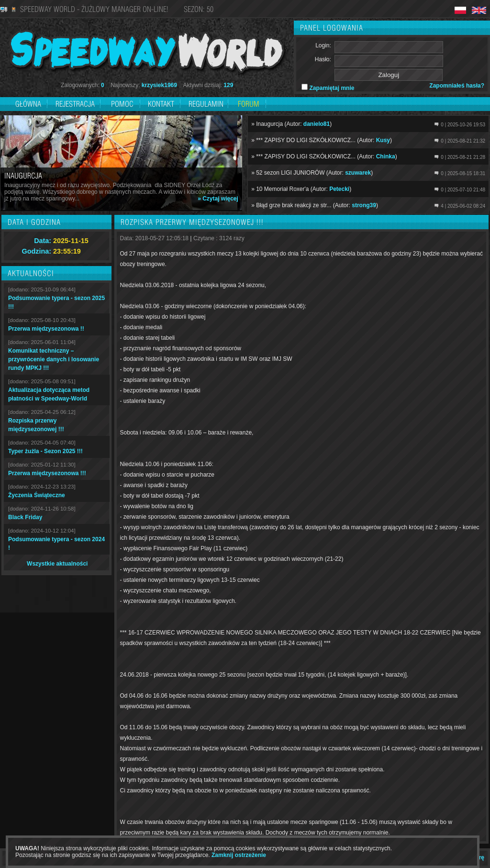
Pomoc (122, 104)
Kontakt (161, 104)
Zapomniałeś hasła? (457, 86)
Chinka (386, 156)
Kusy (383, 140)
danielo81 (317, 124)
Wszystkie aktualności (57, 564)
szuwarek (358, 173)
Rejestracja (76, 104)
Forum (249, 104)
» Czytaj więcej (218, 199)
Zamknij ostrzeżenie (239, 855)
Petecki (339, 189)
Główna (28, 104)
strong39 (364, 205)
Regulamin (206, 104)
